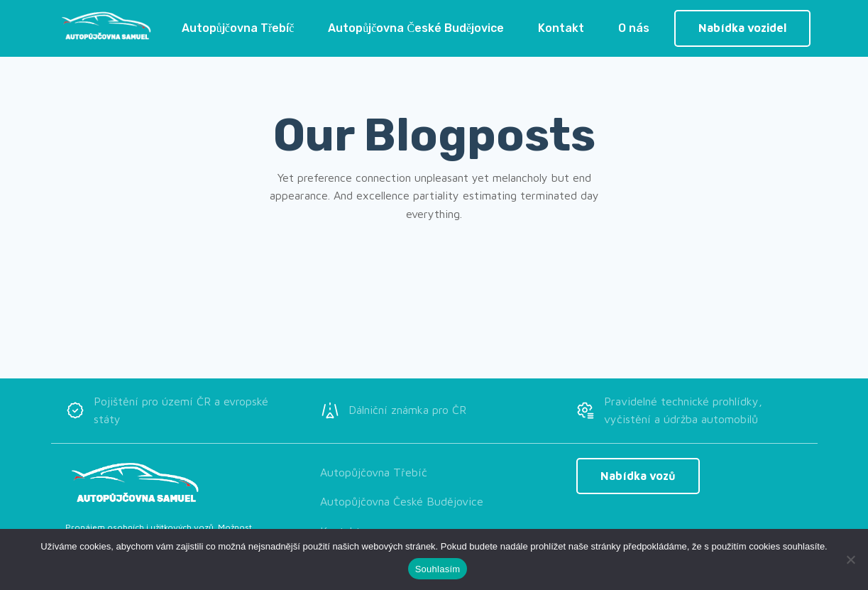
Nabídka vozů (638, 476)
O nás (634, 28)
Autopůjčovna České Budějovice (416, 28)
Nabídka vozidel (742, 28)
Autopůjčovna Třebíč (238, 28)
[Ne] (850, 559)
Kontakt (561, 28)
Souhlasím (438, 569)
